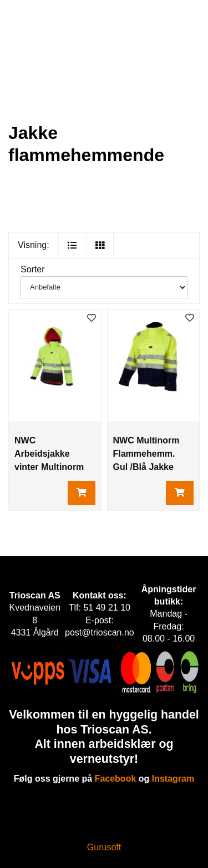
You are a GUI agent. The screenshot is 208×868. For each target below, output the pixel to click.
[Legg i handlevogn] (82, 493)
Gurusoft (104, 847)
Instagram (173, 779)
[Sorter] (104, 287)
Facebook (116, 779)
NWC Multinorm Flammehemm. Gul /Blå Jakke (146, 454)
